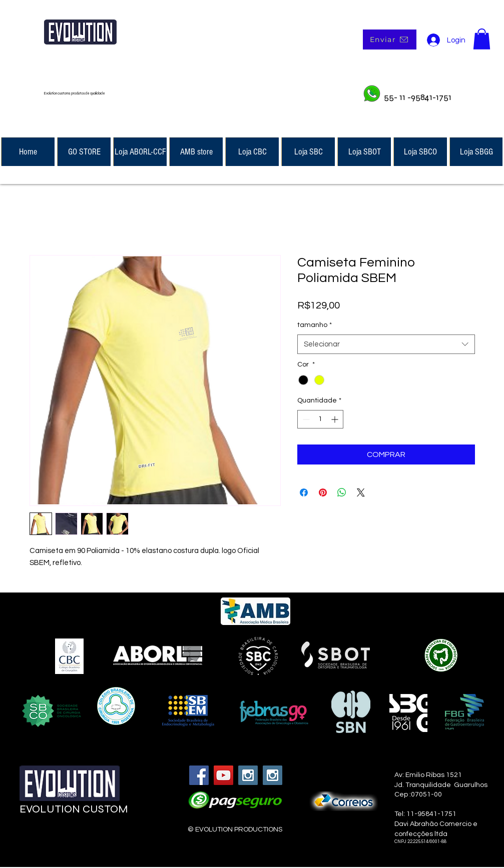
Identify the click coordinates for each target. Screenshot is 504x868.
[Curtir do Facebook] (81, 839)
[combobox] (386, 344)
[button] (482, 39)
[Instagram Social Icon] (248, 775)
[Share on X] (361, 492)
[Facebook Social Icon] (199, 775)
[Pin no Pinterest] (323, 492)
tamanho (315, 325)
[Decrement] (305, 419)
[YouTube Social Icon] (223, 775)
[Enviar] (390, 39)
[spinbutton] (320, 419)
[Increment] (336, 419)
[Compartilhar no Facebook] (304, 492)
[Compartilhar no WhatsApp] (342, 492)
